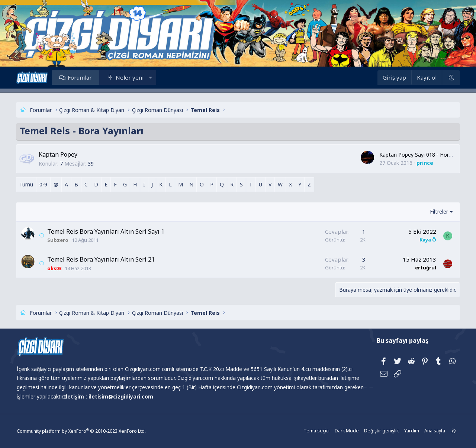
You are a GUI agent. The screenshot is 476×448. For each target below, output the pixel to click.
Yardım (406, 431)
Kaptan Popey (62, 154)
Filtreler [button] (435, 212)
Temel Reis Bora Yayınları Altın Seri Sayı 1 (110, 231)
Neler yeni (134, 77)
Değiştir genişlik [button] (376, 431)
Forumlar (84, 77)
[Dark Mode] (447, 78)
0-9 (48, 184)
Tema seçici (313, 431)
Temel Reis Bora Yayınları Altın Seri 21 (105, 259)
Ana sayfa (429, 431)
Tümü (31, 184)
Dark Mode (342, 431)
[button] (155, 77)
